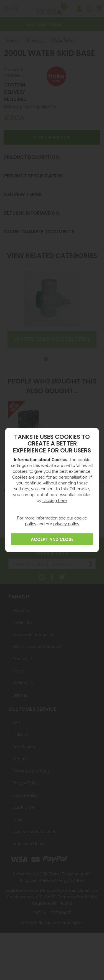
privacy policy (66, 524)
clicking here (55, 500)
